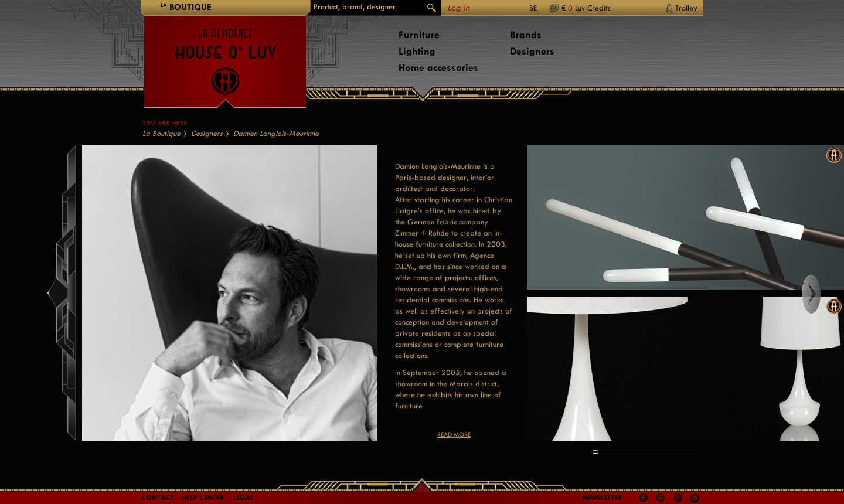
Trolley (686, 8)
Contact (157, 498)
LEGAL (243, 498)
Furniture (419, 35)
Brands (526, 35)
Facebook (644, 498)
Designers (532, 51)
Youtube (695, 498)
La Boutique (161, 133)
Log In (458, 8)
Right (822, 294)
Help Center (203, 498)
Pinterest (661, 498)
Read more (454, 435)
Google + (679, 499)
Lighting (417, 51)
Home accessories (438, 68)
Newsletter (602, 498)
